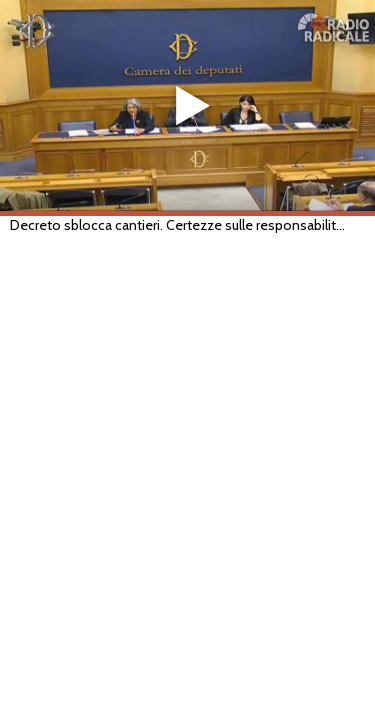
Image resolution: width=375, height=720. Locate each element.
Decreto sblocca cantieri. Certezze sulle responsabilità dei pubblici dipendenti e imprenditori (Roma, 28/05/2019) (179, 225)
